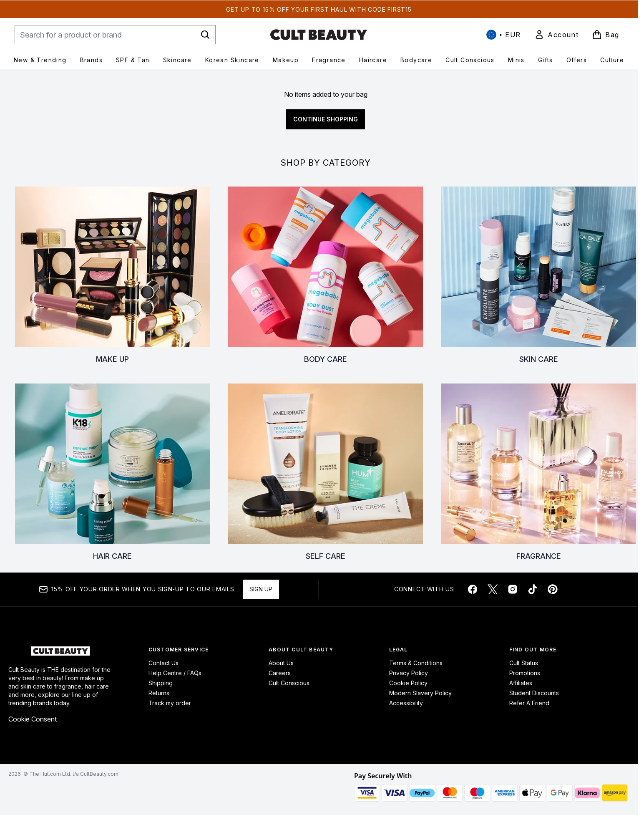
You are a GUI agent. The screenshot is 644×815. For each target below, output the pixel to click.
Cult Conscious (289, 683)
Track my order (170, 703)
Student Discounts (534, 693)
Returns (159, 693)
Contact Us (164, 663)
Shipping (161, 683)
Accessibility (406, 703)
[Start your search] (115, 35)
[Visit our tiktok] (533, 589)
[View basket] (606, 35)
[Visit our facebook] (473, 589)
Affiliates (521, 683)
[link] (556, 35)
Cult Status (524, 663)
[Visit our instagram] (513, 589)
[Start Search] (205, 35)
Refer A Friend (529, 703)
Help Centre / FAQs (175, 673)
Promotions (525, 673)
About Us (281, 663)
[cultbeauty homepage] (319, 35)
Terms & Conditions (416, 663)
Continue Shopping (326, 119)
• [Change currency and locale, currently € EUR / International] (504, 35)
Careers (280, 673)
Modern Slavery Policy (420, 693)
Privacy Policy (409, 673)
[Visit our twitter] (493, 589)
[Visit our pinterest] (553, 589)
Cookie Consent (33, 719)
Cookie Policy (408, 683)
